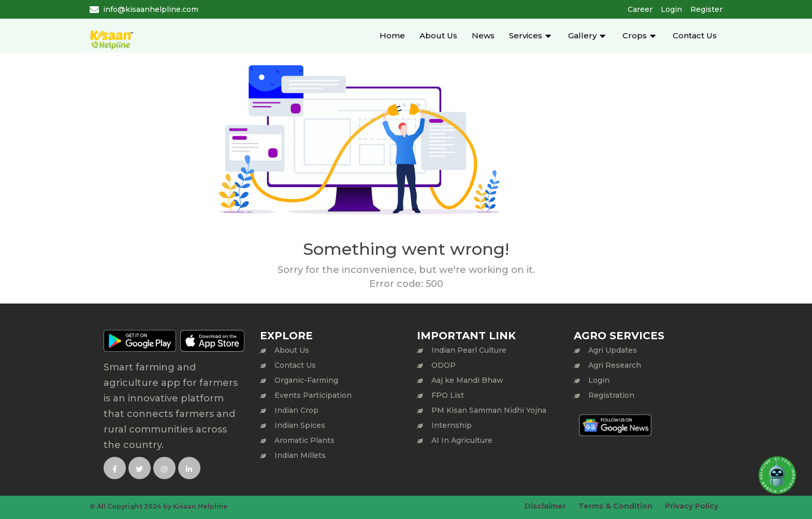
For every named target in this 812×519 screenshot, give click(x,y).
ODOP (444, 365)
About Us (438, 35)
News (483, 35)
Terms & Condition (615, 506)
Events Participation (313, 395)
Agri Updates (613, 350)
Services (526, 35)
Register (706, 9)
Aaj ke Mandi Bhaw (467, 380)
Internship (452, 425)
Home (392, 35)
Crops (635, 35)
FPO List (448, 395)
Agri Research (615, 365)
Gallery (582, 35)
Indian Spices (300, 425)
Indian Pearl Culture (469, 350)
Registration (611, 395)
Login (671, 9)
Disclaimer (545, 506)
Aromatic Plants (304, 440)
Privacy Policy (692, 506)
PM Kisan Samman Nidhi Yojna (489, 410)
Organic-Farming (306, 380)
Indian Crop (296, 410)
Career (640, 9)
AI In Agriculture (462, 440)
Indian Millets (300, 455)
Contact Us (695, 35)
